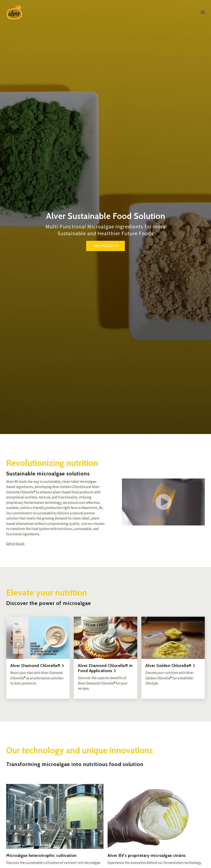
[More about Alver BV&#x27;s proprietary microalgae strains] (156, 816)
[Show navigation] (202, 12)
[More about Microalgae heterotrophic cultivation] (55, 816)
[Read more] (38, 658)
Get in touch (15, 544)
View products (106, 246)
